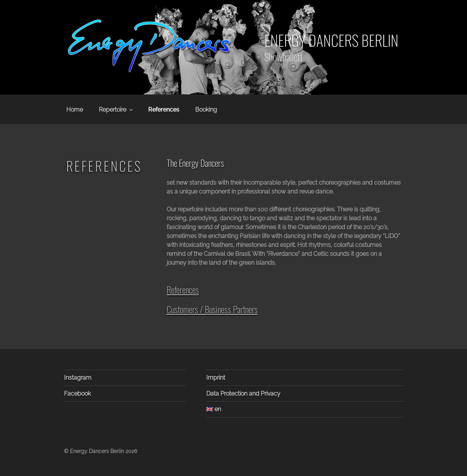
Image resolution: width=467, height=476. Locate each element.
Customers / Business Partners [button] (212, 309)
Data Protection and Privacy (243, 394)
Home (75, 110)
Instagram (78, 378)
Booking (206, 110)
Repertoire (116, 110)
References (164, 110)
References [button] (183, 290)
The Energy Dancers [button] (195, 163)
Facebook (77, 394)
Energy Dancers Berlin (331, 40)
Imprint (216, 378)
